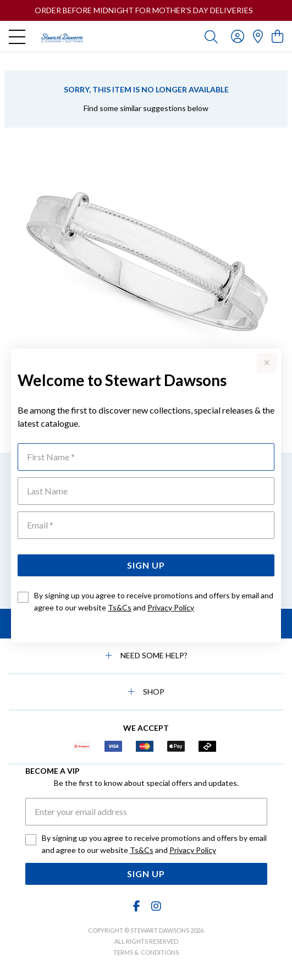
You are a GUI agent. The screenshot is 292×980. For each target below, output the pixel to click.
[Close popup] (267, 363)
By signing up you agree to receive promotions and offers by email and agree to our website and (154, 601)
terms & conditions (146, 952)
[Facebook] (136, 906)
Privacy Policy (171, 607)
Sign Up (146, 565)
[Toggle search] (211, 36)
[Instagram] (156, 906)
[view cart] (277, 36)
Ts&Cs (120, 607)
